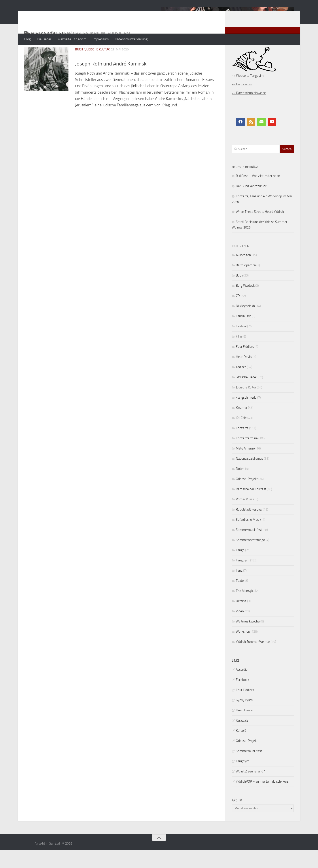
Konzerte (242, 446)
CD (238, 313)
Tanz (239, 588)
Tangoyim (243, 578)
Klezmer (242, 425)
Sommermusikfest (249, 547)
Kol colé (241, 748)
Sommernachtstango (250, 558)
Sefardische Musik (248, 537)
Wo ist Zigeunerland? (250, 789)
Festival (241, 344)
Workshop (243, 649)
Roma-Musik (245, 517)
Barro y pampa (246, 283)
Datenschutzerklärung (131, 39)
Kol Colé (241, 436)
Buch (79, 67)
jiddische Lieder (246, 395)
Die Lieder (44, 39)
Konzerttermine (247, 456)
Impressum (101, 39)
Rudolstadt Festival (249, 527)
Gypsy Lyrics (244, 718)
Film (239, 354)
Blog (27, 39)
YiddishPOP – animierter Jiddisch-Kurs (262, 799)
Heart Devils (244, 728)
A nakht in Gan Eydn (63, 15)
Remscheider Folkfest (251, 507)
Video (240, 629)
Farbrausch (243, 334)
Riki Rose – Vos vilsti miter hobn (258, 194)
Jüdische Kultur (98, 67)
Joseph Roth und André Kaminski (111, 81)
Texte (240, 598)
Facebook (242, 697)
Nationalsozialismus (250, 476)
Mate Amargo (245, 466)
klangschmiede (246, 415)
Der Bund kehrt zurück (251, 204)
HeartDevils (244, 374)
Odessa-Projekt (247, 497)
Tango (240, 568)
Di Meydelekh (245, 324)
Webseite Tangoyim (72, 39)
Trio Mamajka (245, 609)
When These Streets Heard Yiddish (260, 229)
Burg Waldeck (245, 303)
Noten (240, 486)
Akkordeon (243, 273)
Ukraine (241, 619)
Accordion (243, 687)
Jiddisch (241, 385)
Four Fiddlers (245, 364)
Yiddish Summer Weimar (253, 659)
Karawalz (242, 738)
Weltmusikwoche (248, 639)
